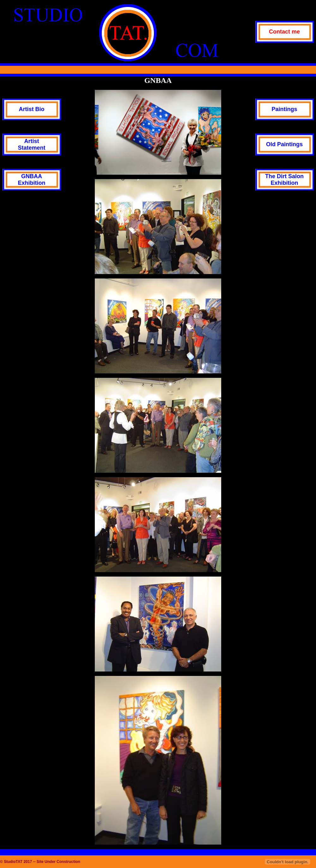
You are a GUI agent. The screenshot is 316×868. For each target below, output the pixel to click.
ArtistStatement (31, 144)
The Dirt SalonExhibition (284, 180)
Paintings (284, 109)
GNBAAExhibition (32, 180)
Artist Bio (32, 109)
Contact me (284, 32)
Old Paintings (284, 144)
